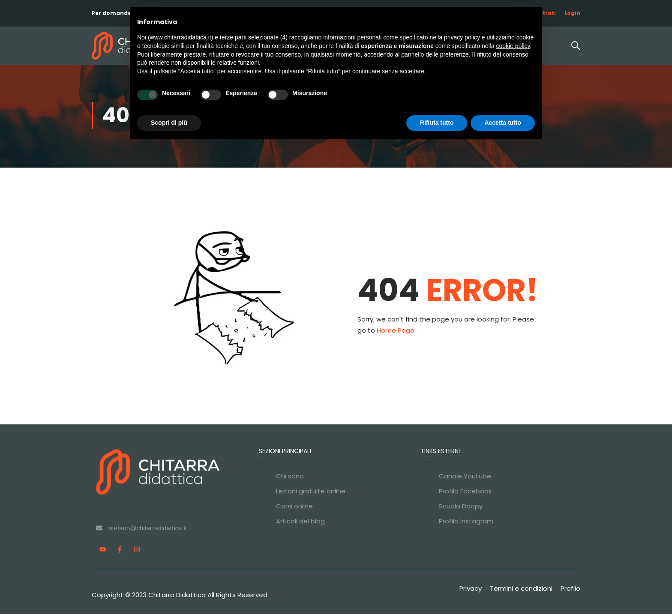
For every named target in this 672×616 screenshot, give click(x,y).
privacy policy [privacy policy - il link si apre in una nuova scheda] (462, 37)
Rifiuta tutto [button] (437, 123)
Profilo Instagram (466, 523)
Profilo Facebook (465, 493)
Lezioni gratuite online (311, 493)
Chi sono (290, 478)
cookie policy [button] (513, 46)
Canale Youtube (465, 478)
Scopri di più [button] (169, 123)
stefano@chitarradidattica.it (148, 530)
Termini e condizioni (521, 590)
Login (572, 13)
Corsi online (294, 508)
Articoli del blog (300, 523)
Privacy (471, 590)
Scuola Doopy (461, 508)
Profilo (570, 590)
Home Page (396, 332)
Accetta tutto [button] (503, 123)
